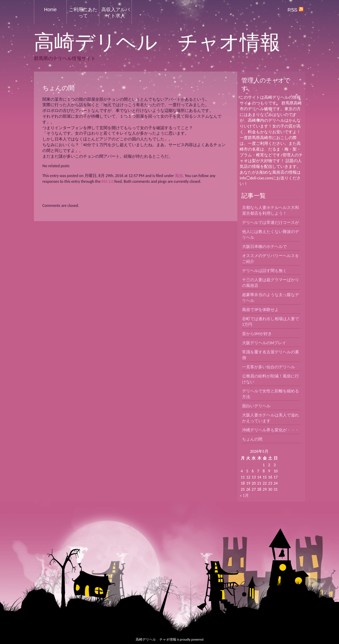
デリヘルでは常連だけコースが (271, 222)
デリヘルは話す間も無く (264, 271)
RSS (295, 10)
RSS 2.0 (107, 181)
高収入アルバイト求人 (116, 13)
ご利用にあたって (83, 13)
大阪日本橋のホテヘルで (264, 247)
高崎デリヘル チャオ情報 (157, 42)
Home (50, 9)
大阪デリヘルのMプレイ (264, 343)
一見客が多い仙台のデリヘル (268, 367)
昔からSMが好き (257, 334)
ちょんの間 (252, 439)
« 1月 (244, 495)
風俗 (179, 176)
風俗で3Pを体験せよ (260, 310)
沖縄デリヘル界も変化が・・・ (271, 430)
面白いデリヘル (256, 406)
